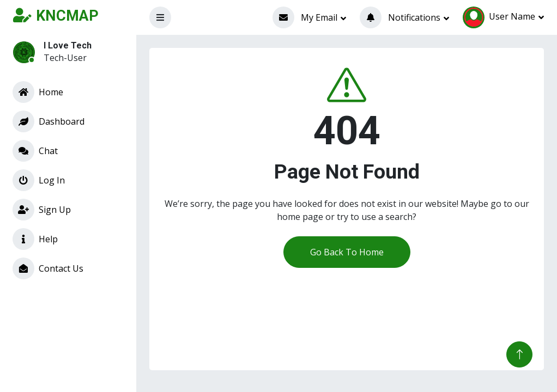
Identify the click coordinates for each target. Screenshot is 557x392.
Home (38, 92)
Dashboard (49, 121)
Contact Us (48, 268)
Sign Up (42, 210)
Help (35, 239)
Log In (39, 180)
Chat (35, 151)
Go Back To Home (347, 252)
